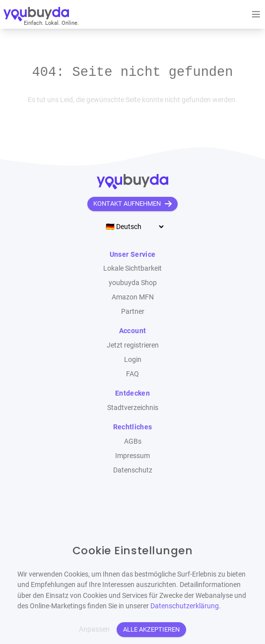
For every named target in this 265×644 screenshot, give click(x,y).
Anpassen (94, 629)
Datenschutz (133, 470)
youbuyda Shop (133, 283)
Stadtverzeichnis (133, 408)
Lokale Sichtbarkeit (132, 268)
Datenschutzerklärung (185, 606)
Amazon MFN (133, 297)
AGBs (133, 441)
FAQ (132, 374)
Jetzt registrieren (133, 345)
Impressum (132, 456)
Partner (133, 312)
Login (133, 360)
